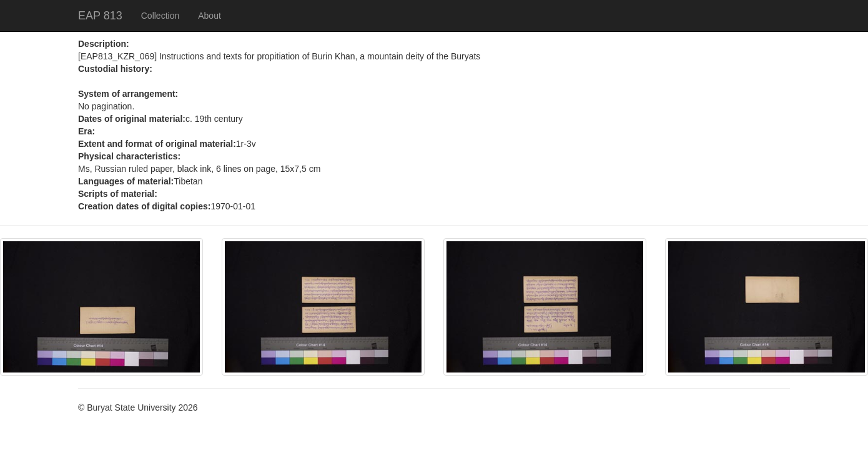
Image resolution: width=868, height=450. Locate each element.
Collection (160, 16)
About (210, 16)
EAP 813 (100, 16)
